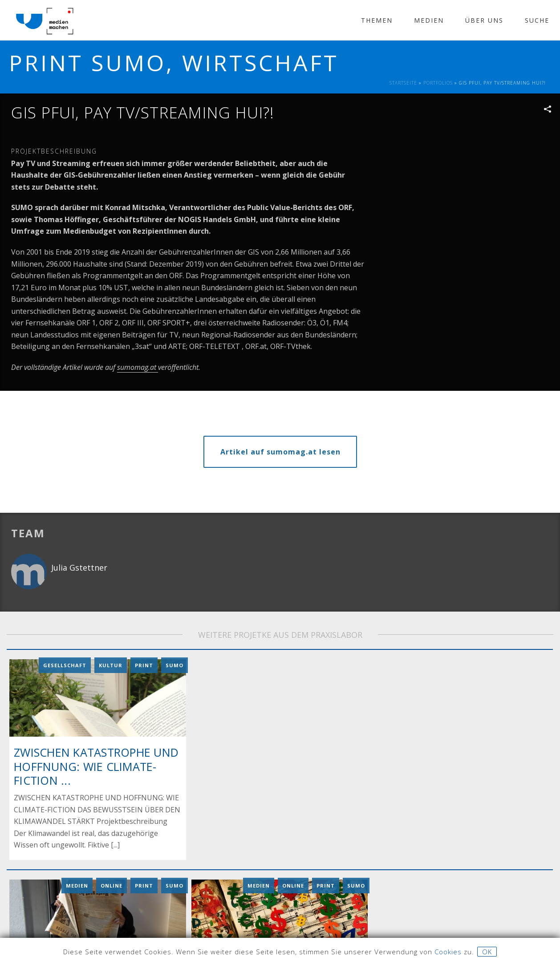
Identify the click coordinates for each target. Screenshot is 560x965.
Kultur (111, 664)
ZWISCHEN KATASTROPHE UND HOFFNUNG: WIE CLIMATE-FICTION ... (96, 765)
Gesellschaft (65, 664)
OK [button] (487, 952)
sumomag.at (138, 367)
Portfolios (438, 83)
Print (144, 664)
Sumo (174, 664)
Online (112, 883)
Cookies (448, 952)
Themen (377, 20)
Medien (429, 20)
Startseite (403, 83)
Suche (537, 20)
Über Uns (484, 20)
